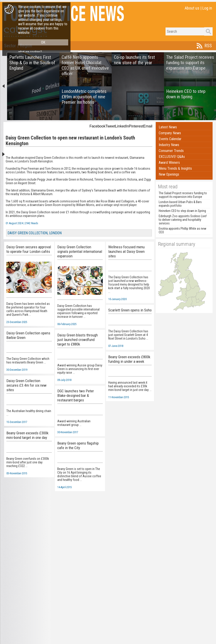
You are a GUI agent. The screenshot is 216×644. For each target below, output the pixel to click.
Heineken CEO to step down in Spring (182, 211)
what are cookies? (30, 52)
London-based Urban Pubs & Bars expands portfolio (180, 204)
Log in (207, 8)
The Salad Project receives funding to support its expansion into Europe (183, 195)
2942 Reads (32, 223)
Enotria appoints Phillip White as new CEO (182, 230)
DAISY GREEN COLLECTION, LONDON (35, 233)
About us (192, 8)
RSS (208, 46)
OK (43, 42)
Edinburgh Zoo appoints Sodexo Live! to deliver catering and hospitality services (183, 220)
